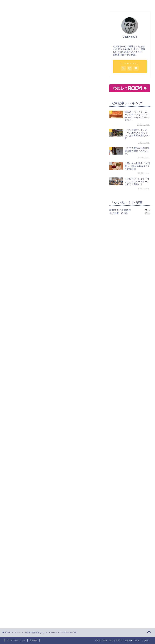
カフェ (59, 4)
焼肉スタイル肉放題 (120, 210)
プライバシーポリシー (16, 640)
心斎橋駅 (39, 367)
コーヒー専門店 (26, 367)
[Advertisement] (52, 414)
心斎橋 (10, 388)
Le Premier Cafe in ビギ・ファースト (28, 363)
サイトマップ (132, 4)
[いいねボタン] (7, 377)
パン (96, 4)
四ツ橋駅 (58, 367)
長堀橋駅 (48, 367)
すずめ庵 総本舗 (119, 213)
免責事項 (33, 640)
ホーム (23, 4)
